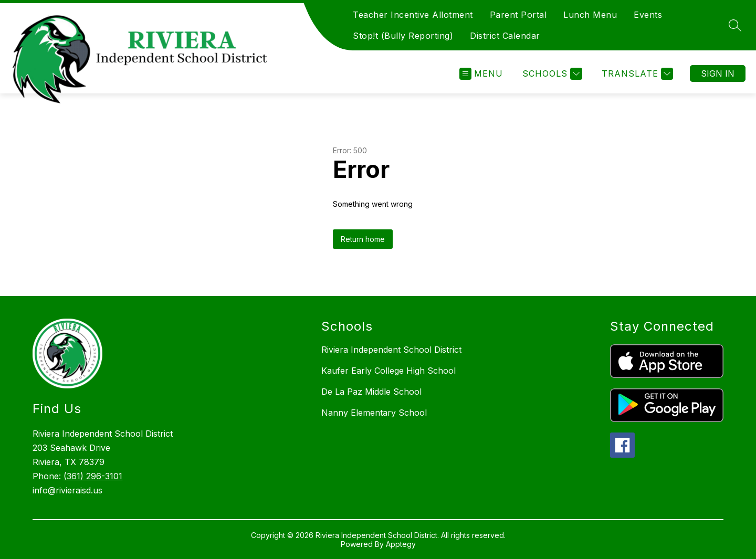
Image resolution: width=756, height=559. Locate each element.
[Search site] (735, 25)
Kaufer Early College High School (388, 371)
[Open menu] (481, 74)
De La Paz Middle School (371, 392)
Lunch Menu (590, 15)
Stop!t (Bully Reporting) (403, 36)
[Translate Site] (636, 74)
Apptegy (401, 544)
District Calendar (505, 36)
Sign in (718, 73)
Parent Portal (518, 15)
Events (648, 15)
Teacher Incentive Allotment (413, 15)
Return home (363, 239)
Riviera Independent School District (391, 350)
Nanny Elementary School (374, 413)
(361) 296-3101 (93, 476)
